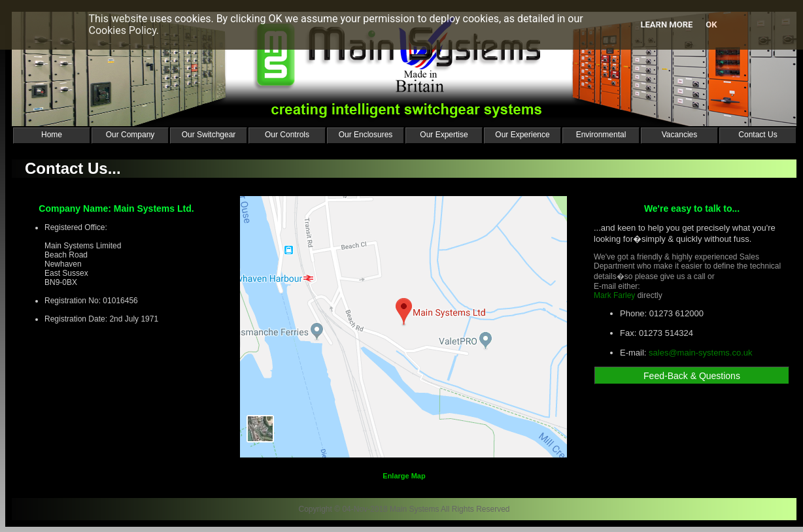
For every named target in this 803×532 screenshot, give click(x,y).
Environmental (601, 135)
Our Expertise (444, 135)
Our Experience (522, 135)
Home (52, 135)
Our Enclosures (366, 135)
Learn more (666, 25)
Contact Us (758, 135)
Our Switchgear (209, 135)
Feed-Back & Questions (692, 376)
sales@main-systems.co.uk (700, 353)
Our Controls (287, 135)
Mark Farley (614, 295)
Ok (711, 25)
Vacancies (679, 135)
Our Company (130, 135)
